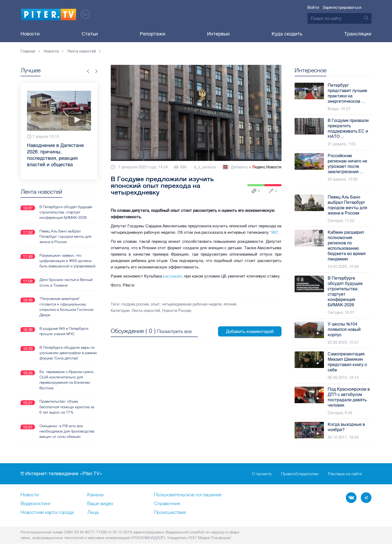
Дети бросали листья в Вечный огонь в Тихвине (66, 282)
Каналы (96, 495)
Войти (313, 7)
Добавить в (251, 167)
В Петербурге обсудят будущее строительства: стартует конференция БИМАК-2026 (66, 212)
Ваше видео (100, 504)
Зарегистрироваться (342, 7)
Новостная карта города (47, 513)
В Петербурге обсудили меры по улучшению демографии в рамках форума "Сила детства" (67, 352)
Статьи (90, 34)
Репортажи (153, 34)
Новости (30, 34)
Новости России (177, 311)
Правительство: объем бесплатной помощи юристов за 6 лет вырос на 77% (67, 406)
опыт (155, 304)
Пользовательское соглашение (188, 495)
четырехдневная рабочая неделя (192, 304)
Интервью (218, 34)
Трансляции (358, 34)
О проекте (262, 474)
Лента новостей (146, 311)
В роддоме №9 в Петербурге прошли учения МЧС (64, 331)
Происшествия (170, 513)
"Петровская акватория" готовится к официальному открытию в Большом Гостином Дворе (66, 306)
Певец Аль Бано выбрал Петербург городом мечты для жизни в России (65, 236)
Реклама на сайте (345, 474)
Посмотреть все (174, 331)
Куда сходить (287, 34)
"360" (274, 232)
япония (230, 304)
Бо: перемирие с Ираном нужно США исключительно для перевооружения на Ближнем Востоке (67, 379)
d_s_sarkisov (205, 167)
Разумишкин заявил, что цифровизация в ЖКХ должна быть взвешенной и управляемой (68, 260)
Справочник (167, 504)
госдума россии (135, 304)
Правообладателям (300, 474)
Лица (93, 513)
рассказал (173, 276)
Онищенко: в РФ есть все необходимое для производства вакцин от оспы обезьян (67, 430)
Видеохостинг (36, 504)
